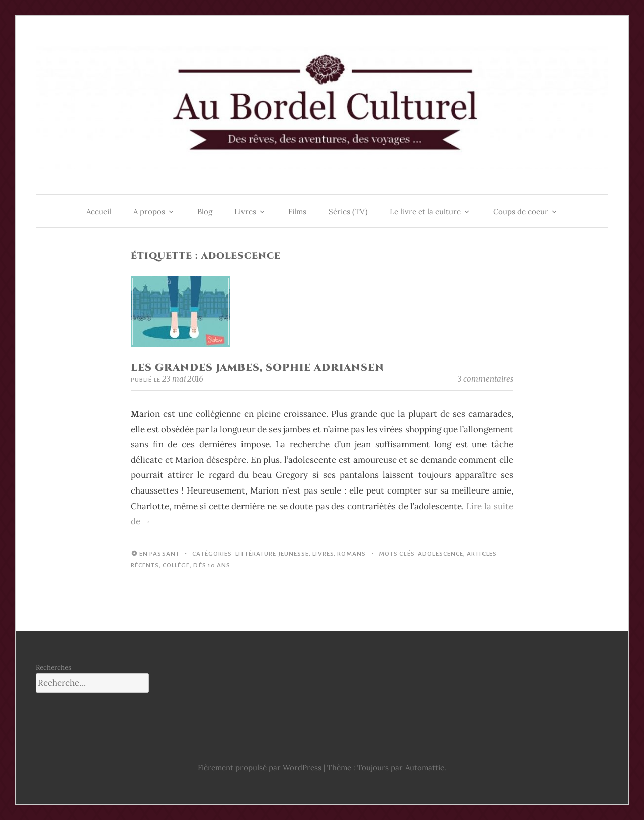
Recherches (54, 667)
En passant (159, 554)
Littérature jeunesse (272, 554)
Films (297, 212)
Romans (351, 554)
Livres (245, 212)
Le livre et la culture (425, 212)
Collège (176, 565)
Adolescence (440, 554)
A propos (149, 212)
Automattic (425, 767)
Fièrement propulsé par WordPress (260, 767)
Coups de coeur (521, 212)
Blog (205, 212)
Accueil (99, 212)
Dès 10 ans (212, 565)
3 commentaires (486, 379)
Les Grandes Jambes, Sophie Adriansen (258, 367)
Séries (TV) (348, 212)
